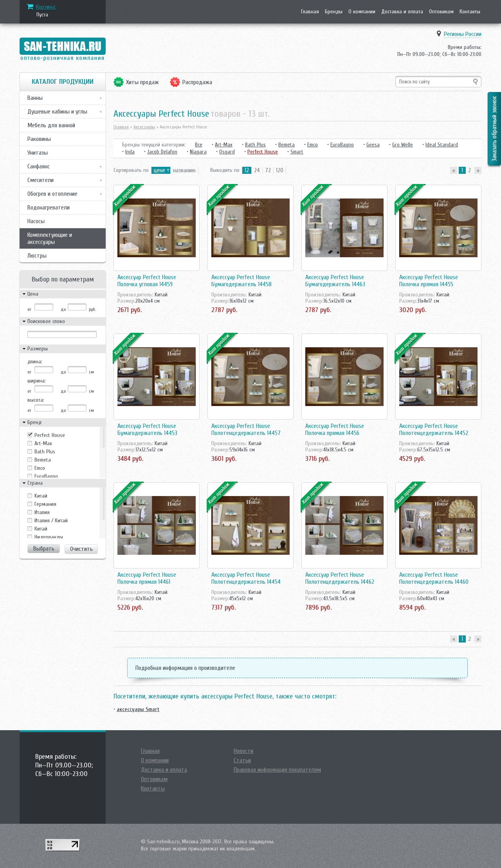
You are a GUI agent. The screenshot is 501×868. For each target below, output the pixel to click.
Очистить (81, 549)
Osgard (227, 152)
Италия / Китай (51, 521)
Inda (130, 152)
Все (199, 145)
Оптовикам (441, 12)
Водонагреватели (49, 208)
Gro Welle (403, 145)
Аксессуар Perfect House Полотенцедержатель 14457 (246, 429)
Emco (40, 468)
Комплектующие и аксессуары (50, 238)
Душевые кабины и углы (57, 112)
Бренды (334, 12)
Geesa (373, 145)
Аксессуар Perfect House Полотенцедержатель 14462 (340, 578)
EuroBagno (46, 476)
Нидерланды (49, 537)
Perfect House (50, 435)
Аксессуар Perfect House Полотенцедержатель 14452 (434, 429)
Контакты (470, 12)
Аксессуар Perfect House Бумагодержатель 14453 (147, 429)
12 (247, 170)
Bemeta (43, 460)
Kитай (41, 496)
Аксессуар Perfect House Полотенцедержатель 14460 (434, 578)
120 (280, 170)
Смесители (41, 180)
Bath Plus (45, 452)
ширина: (37, 381)
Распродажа (197, 82)
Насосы (36, 221)
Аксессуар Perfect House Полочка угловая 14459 (147, 281)
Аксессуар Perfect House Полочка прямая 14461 (147, 578)
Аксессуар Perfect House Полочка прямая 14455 (429, 281)
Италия (42, 512)
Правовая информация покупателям (277, 770)
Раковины (39, 139)
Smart (297, 152)
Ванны (35, 98)
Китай (41, 529)
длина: (35, 362)
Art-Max (43, 443)
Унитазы (38, 153)
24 (257, 170)
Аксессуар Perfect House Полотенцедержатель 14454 (246, 578)
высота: (36, 400)
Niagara (198, 152)
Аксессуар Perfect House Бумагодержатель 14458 (241, 281)
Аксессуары (144, 127)
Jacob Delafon (162, 152)
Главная (310, 12)
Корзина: (46, 7)
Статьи (242, 760)
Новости (243, 751)
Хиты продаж (142, 82)
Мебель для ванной (51, 125)
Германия (45, 504)
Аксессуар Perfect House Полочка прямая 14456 (335, 429)
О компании (362, 12)
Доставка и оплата (402, 12)
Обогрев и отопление (52, 194)
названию (184, 170)
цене (159, 170)
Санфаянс (39, 166)
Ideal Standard (442, 145)
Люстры (37, 256)
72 (268, 170)
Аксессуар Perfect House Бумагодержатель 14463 (335, 281)
